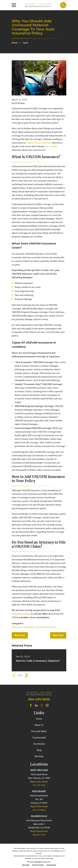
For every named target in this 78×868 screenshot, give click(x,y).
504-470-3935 (39, 699)
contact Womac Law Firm (39, 143)
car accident (51, 146)
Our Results (39, 744)
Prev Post (20, 635)
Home (39, 719)
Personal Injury (39, 731)
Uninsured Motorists (46, 627)
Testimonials (39, 738)
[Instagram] (47, 705)
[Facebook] (31, 705)
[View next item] (27, 675)
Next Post (58, 635)
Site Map (39, 756)
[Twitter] (42, 705)
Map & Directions (39, 782)
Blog (39, 750)
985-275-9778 (39, 835)
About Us (39, 725)
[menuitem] (26, 865)
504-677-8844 (39, 810)
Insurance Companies (23, 627)
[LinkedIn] (36, 705)
